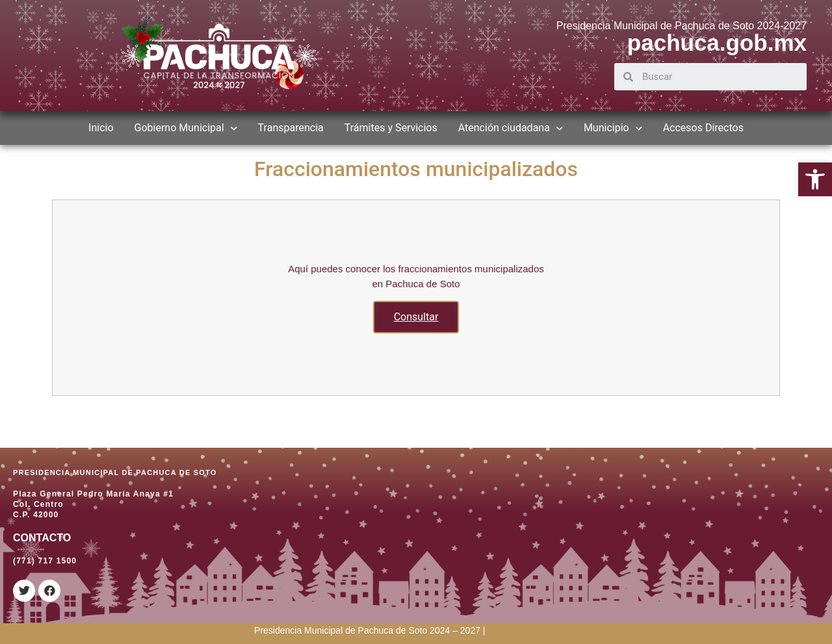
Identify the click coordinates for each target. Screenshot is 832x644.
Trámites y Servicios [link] (391, 128)
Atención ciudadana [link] (511, 128)
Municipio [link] (613, 128)
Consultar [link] (416, 317)
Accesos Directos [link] (703, 128)
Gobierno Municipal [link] (186, 128)
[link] (815, 179)
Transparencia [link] (291, 128)
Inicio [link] (101, 128)
